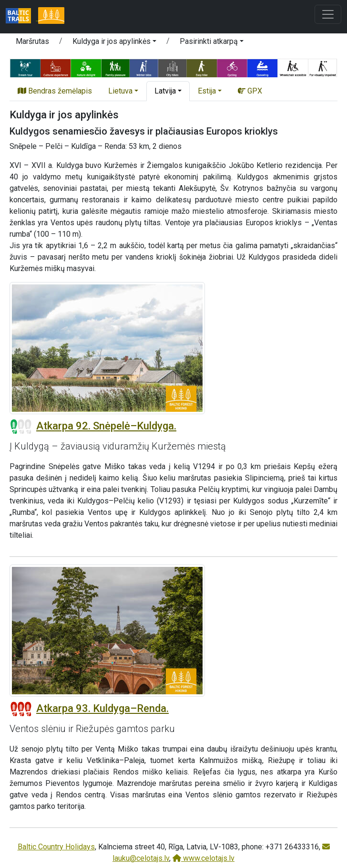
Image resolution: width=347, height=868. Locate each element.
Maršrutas (32, 41)
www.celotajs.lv (204, 858)
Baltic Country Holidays (56, 847)
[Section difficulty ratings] (21, 427)
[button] (114, 43)
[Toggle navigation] (328, 14)
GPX (250, 91)
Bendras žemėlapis (55, 91)
